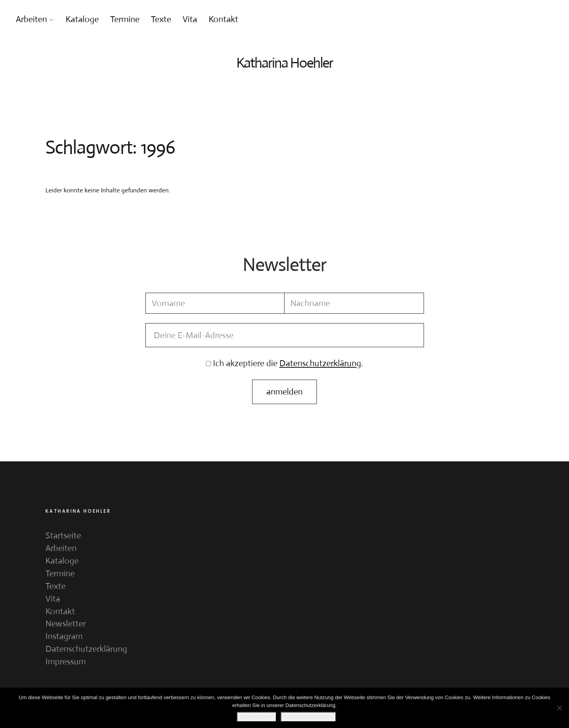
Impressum (66, 661)
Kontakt (223, 19)
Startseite (63, 535)
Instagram (64, 636)
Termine (125, 19)
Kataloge (82, 19)
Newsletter (66, 624)
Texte (161, 19)
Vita (190, 19)
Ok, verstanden (257, 717)
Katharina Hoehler (284, 63)
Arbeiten (31, 19)
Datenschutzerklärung (86, 649)
